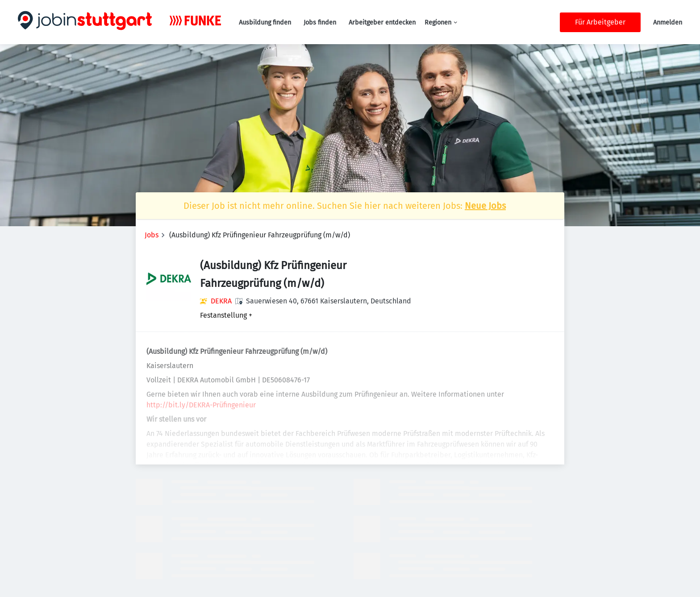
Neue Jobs (485, 206)
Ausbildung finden (265, 23)
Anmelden (668, 23)
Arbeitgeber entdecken (382, 23)
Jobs (152, 235)
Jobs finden (320, 23)
